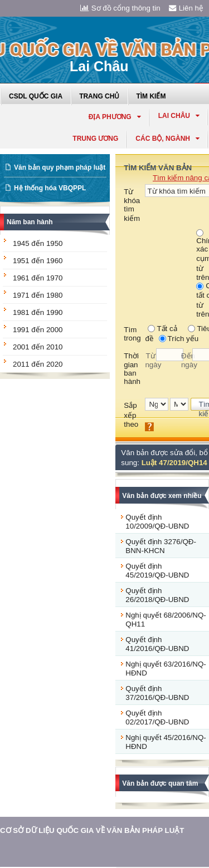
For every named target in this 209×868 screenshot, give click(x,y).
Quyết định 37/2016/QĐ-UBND (157, 693)
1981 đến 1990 (38, 312)
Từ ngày (150, 360)
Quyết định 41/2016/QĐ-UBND (157, 644)
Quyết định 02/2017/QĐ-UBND (157, 717)
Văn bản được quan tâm (160, 783)
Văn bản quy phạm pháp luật (60, 167)
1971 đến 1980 (38, 295)
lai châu (179, 116)
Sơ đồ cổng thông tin (120, 8)
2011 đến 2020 (38, 364)
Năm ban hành (30, 222)
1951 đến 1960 (38, 261)
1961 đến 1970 (38, 278)
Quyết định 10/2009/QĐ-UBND (157, 522)
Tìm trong (132, 334)
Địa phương (115, 117)
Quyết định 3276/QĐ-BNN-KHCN (161, 546)
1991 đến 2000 (38, 330)
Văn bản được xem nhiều (162, 496)
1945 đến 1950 (38, 243)
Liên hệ (186, 8)
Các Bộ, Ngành (167, 139)
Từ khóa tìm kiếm (132, 205)
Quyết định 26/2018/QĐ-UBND (157, 595)
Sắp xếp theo (131, 415)
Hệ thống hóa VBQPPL (50, 188)
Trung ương (95, 139)
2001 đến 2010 (38, 347)
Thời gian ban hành (132, 369)
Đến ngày (187, 360)
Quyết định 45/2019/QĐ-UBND (157, 571)
